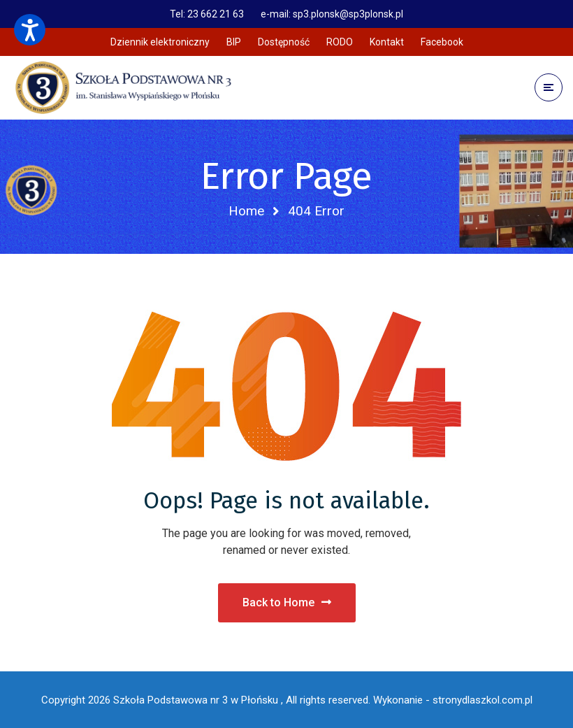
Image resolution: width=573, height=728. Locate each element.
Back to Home (287, 602)
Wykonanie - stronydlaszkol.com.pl (453, 700)
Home (246, 211)
